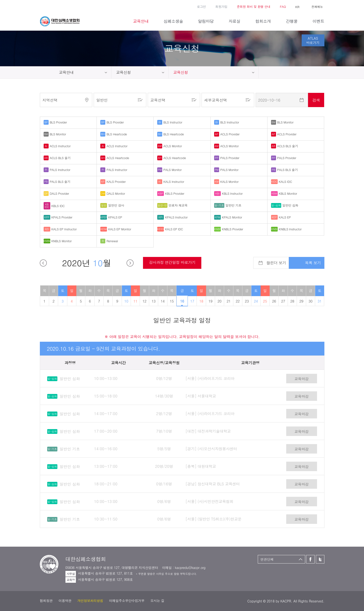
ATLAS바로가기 (313, 40)
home (47, 72)
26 (274, 301)
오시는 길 (157, 601)
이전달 (43, 263)
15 (172, 301)
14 (163, 301)
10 (126, 301)
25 (265, 301)
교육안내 (66, 72)
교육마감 (302, 379)
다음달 (130, 263)
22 (238, 301)
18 (201, 301)
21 (229, 301)
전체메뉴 (317, 7)
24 (256, 301)
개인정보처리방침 (90, 601)
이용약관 (65, 601)
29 (302, 301)
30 (311, 301)
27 (283, 301)
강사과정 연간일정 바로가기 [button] (172, 262)
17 (192, 301)
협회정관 (46, 601)
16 (182, 301)
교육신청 (124, 72)
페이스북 (42, 6)
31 (320, 301)
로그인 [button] (201, 7)
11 (135, 301)
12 (145, 301)
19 (210, 301)
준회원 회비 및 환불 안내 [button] (253, 7)
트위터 (49, 6)
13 (154, 301)
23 (247, 301)
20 (219, 301)
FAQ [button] (283, 7)
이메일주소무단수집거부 (127, 601)
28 (292, 301)
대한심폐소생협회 (60, 21)
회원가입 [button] (221, 7)
